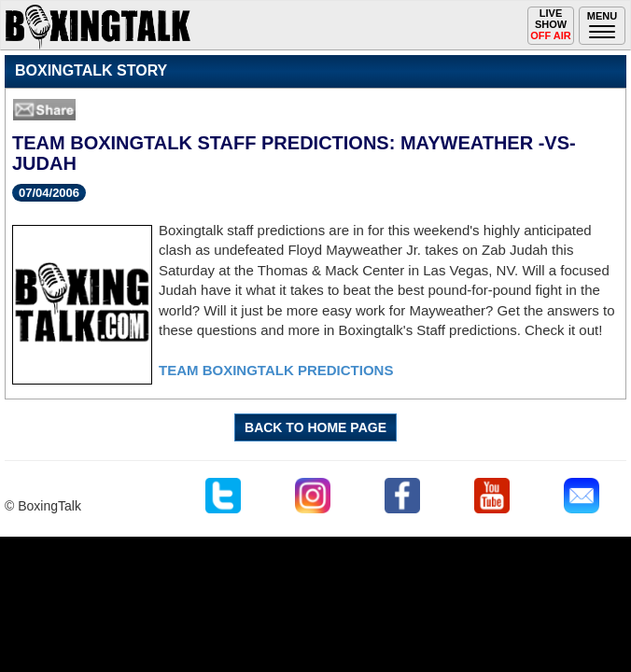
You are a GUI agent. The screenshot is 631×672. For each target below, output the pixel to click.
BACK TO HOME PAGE (315, 427)
